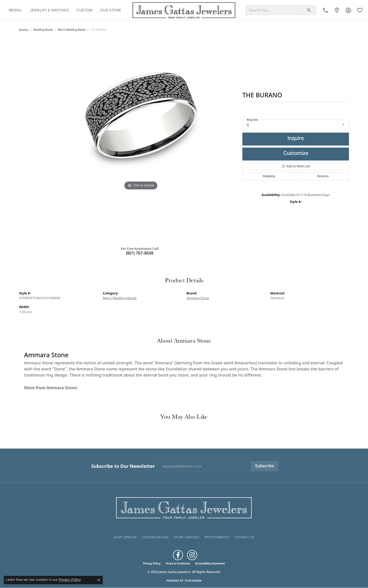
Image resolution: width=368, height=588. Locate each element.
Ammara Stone (198, 298)
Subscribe (265, 466)
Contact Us (244, 537)
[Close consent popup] (99, 580)
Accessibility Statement (210, 563)
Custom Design (155, 537)
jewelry (24, 30)
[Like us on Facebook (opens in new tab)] (178, 555)
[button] (348, 10)
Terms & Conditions (178, 563)
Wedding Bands (43, 30)
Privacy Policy (152, 563)
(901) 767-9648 (140, 254)
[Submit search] (309, 10)
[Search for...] (274, 10)
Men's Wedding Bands (72, 30)
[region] (141, 141)
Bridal (16, 10)
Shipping (269, 176)
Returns (323, 176)
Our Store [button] (111, 10)
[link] (325, 10)
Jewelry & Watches (49, 10)
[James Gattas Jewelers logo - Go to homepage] (184, 10)
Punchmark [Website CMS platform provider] (193, 581)
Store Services (187, 537)
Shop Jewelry (125, 537)
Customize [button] (296, 154)
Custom (85, 10)
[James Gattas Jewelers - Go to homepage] (184, 507)
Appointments (217, 537)
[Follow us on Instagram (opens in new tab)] (192, 555)
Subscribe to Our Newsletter (123, 466)
